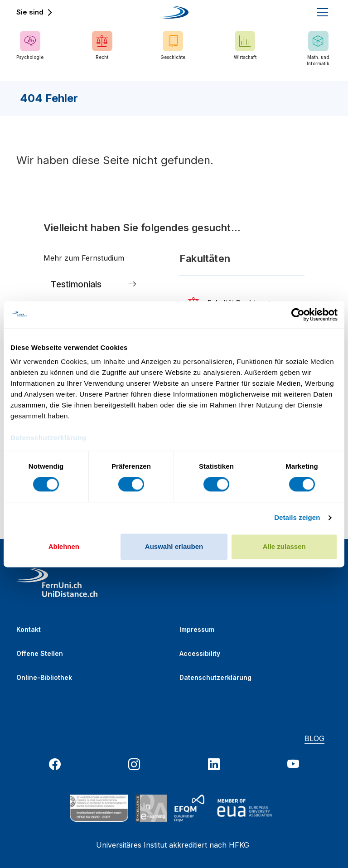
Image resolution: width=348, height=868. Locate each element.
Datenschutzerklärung (215, 677)
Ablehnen (64, 546)
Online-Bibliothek (44, 677)
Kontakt (29, 629)
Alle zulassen (284, 546)
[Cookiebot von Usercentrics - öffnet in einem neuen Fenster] (298, 315)
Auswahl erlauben (174, 546)
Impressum (197, 629)
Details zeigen (297, 518)
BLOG (314, 738)
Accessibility (200, 653)
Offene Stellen (40, 653)
